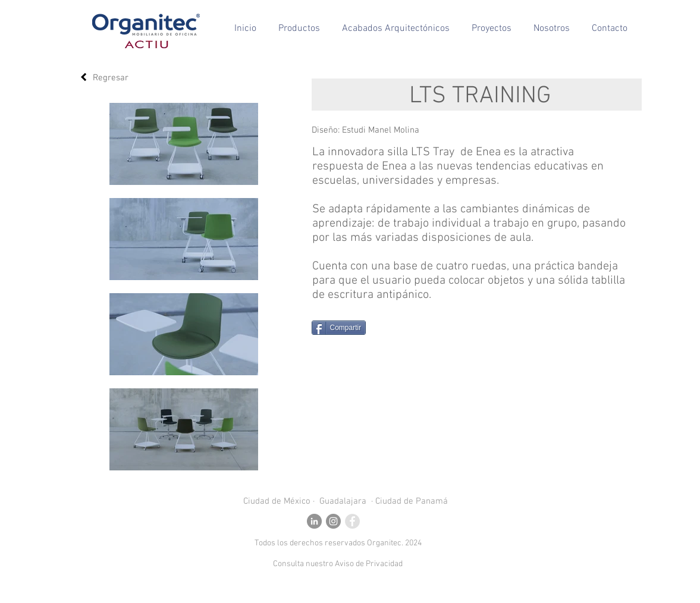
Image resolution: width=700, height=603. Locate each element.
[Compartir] (339, 328)
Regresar (111, 78)
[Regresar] (84, 77)
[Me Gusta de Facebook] (411, 328)
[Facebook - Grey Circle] (352, 521)
